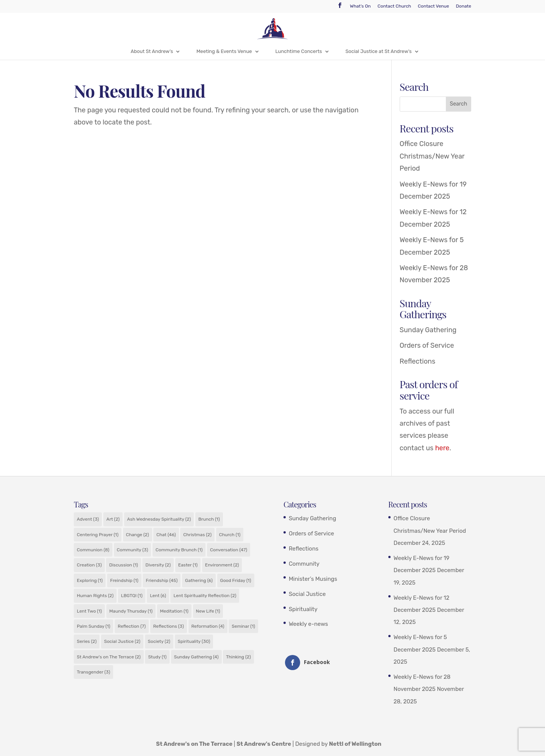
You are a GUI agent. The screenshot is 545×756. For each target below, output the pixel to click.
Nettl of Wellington (355, 744)
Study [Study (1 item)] (157, 657)
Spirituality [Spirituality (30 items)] (194, 641)
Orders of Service (427, 345)
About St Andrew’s (152, 51)
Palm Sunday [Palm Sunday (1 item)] (93, 626)
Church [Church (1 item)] (230, 535)
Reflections (417, 361)
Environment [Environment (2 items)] (222, 565)
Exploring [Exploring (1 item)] (90, 580)
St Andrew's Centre (264, 744)
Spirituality (303, 609)
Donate (464, 6)
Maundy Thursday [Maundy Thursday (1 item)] (131, 611)
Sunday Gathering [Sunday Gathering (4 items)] (196, 657)
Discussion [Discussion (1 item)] (123, 565)
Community (304, 564)
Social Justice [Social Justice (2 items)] (122, 641)
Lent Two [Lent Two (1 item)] (89, 611)
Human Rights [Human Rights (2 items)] (95, 596)
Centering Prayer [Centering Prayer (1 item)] (98, 535)
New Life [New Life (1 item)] (208, 611)
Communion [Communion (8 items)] (93, 550)
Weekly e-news (308, 624)
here (442, 448)
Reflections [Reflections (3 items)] (169, 626)
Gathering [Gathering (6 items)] (199, 580)
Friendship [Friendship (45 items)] (162, 580)
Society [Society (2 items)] (159, 641)
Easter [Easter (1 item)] (188, 565)
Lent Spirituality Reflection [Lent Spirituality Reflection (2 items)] (205, 596)
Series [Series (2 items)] (87, 641)
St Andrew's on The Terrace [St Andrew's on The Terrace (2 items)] (109, 657)
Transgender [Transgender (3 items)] (93, 672)
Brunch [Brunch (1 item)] (209, 519)
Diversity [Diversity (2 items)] (158, 565)
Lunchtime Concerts (299, 51)
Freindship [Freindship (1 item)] (124, 580)
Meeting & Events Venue (224, 51)
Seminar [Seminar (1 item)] (243, 626)
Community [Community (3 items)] (133, 550)
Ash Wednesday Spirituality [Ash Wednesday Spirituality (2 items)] (159, 519)
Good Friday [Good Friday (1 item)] (236, 580)
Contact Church (395, 6)
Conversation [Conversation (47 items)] (229, 550)
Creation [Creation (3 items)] (89, 565)
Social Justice (307, 594)
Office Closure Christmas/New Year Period (432, 156)
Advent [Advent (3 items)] (88, 519)
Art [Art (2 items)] (113, 519)
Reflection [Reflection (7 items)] (132, 626)
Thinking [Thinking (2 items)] (238, 657)
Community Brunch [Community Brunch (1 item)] (179, 550)
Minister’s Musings (313, 579)
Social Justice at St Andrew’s (379, 51)
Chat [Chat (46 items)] (166, 535)
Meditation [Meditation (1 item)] (174, 611)
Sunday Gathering (428, 330)
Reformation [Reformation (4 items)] (208, 626)
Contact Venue (433, 6)
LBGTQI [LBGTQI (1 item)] (132, 596)
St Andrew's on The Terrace (194, 744)
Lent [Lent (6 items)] (158, 596)
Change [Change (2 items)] (138, 535)
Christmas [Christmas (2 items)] (197, 535)
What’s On (360, 6)
